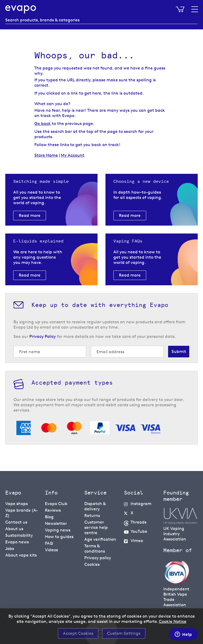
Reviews (53, 510)
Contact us (16, 522)
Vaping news (58, 530)
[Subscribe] (179, 352)
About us (14, 529)
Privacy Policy (43, 336)
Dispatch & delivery (95, 506)
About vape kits (21, 555)
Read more (30, 215)
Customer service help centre (96, 527)
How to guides (59, 537)
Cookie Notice (173, 621)
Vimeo (137, 541)
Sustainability (19, 535)
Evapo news (17, 542)
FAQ (49, 543)
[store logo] (21, 9)
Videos (51, 550)
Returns (92, 515)
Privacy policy (98, 558)
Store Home (46, 155)
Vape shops (17, 504)
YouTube (139, 531)
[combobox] (101, 20)
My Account (73, 155)
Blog (49, 517)
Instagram (141, 504)
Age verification (100, 539)
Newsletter (56, 523)
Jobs (10, 549)
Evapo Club (56, 504)
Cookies (92, 564)
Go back (43, 123)
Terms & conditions (95, 549)
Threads (139, 522)
